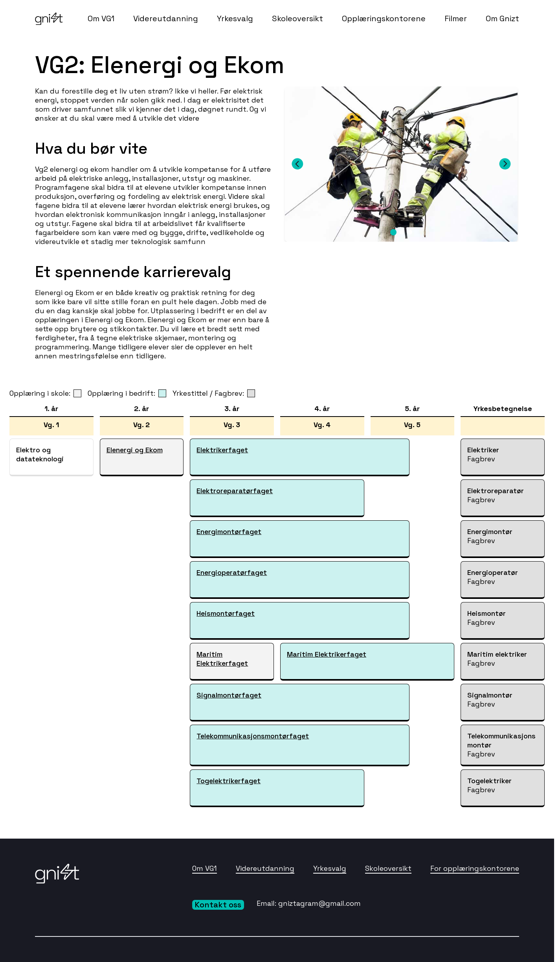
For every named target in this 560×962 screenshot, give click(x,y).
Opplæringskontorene (384, 18)
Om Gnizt (502, 18)
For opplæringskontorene (475, 868)
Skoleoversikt (297, 18)
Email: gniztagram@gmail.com (309, 903)
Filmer (456, 18)
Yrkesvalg (235, 18)
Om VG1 (101, 18)
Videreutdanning (166, 18)
